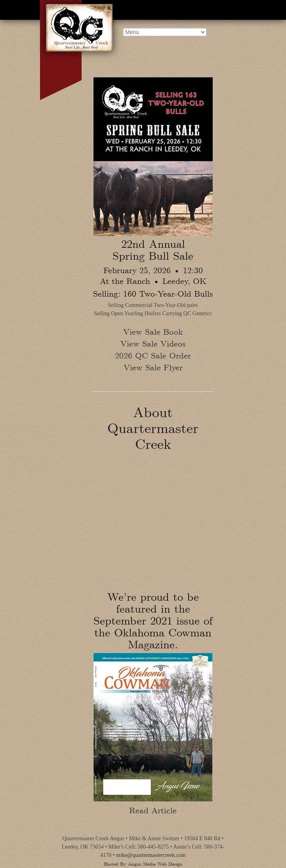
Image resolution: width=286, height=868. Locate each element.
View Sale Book (153, 331)
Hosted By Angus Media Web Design (143, 864)
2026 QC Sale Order (153, 355)
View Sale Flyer (153, 367)
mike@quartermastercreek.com (151, 855)
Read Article (153, 804)
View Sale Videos (153, 343)
